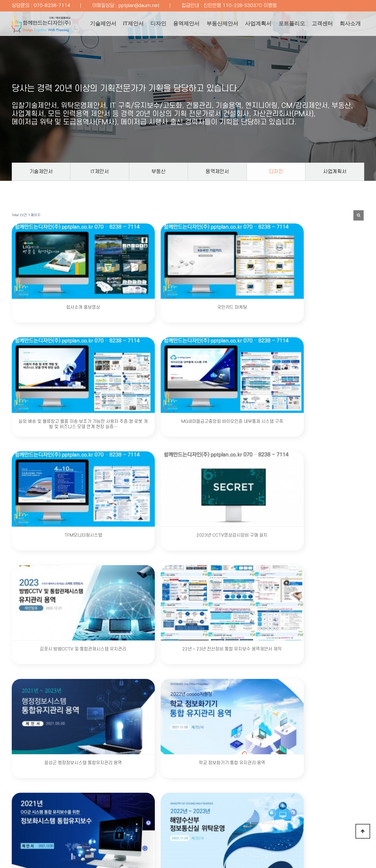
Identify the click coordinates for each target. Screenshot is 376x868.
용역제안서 (177, 25)
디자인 (147, 25)
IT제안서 (120, 25)
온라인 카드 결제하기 (294, 809)
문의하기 (272, 767)
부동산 (158, 171)
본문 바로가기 (0, 0)
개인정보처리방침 (68, 809)
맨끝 (197, 588)
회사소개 (85, 51)
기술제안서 (88, 25)
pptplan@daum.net (139, 6)
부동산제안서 (215, 25)
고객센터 (321, 25)
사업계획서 (253, 25)
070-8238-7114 (52, 6)
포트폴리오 (288, 25)
